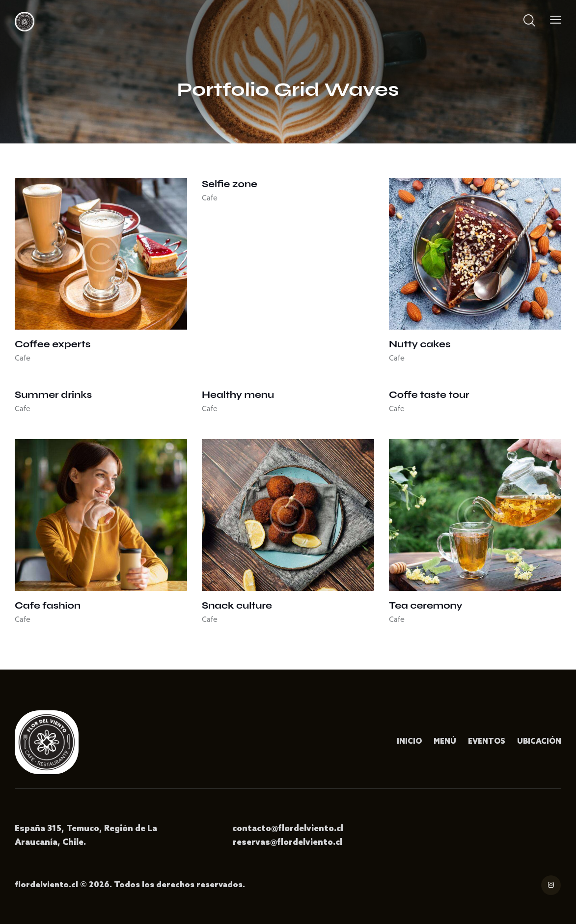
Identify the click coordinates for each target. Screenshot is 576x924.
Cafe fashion (48, 605)
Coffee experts (53, 344)
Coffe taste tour (429, 395)
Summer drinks (53, 395)
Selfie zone (230, 184)
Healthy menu (238, 395)
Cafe (23, 358)
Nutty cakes (420, 344)
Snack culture (237, 605)
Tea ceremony (426, 605)
